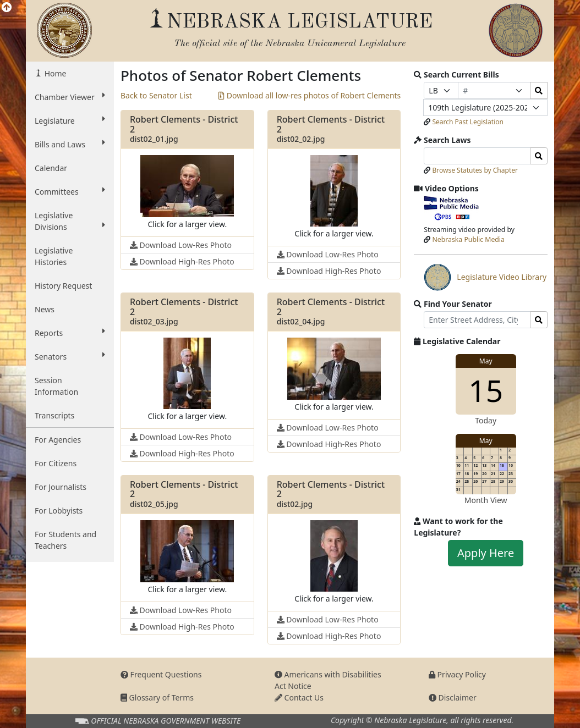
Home (54, 73)
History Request (63, 286)
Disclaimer (453, 697)
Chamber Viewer (70, 97)
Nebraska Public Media (469, 239)
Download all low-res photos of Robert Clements (310, 95)
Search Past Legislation (468, 122)
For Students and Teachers (65, 540)
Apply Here (486, 553)
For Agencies (58, 440)
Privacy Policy (457, 674)
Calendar (51, 168)
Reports (70, 333)
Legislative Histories (54, 256)
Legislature (70, 120)
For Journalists (61, 487)
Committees (70, 191)
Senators (70, 356)
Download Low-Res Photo (181, 245)
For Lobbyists (59, 511)
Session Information (56, 386)
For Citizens (56, 463)
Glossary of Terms (157, 697)
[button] (187, 193)
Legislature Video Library (485, 277)
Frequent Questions (161, 674)
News (45, 309)
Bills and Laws (70, 144)
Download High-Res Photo (182, 261)
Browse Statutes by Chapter (475, 170)
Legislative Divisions (70, 221)
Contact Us (299, 697)
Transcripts (54, 415)
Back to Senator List (156, 95)
